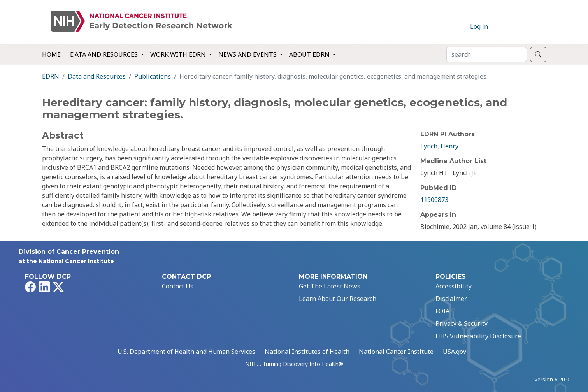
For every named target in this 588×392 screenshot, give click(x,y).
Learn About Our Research (338, 299)
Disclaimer (451, 299)
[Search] (487, 54)
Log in (479, 26)
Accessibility (454, 286)
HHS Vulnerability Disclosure (478, 336)
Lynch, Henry (439, 146)
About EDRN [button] (310, 54)
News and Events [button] (248, 54)
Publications (153, 76)
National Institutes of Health (307, 352)
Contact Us (178, 286)
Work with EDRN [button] (179, 54)
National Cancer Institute (396, 352)
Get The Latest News (330, 286)
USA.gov (455, 352)
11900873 (434, 200)
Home (51, 54)
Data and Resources (97, 76)
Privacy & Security (462, 323)
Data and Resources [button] (105, 54)
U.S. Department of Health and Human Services (186, 352)
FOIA (442, 311)
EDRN (51, 76)
